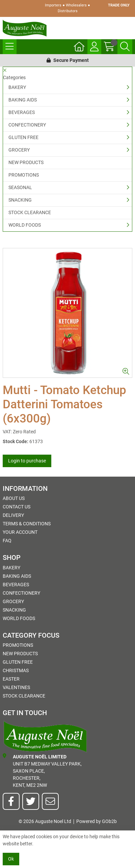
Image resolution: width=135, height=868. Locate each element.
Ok (11, 859)
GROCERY (19, 150)
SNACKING (20, 200)
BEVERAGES (22, 112)
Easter (11, 679)
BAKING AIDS (23, 100)
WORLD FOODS (25, 225)
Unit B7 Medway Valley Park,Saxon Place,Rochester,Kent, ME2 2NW (42, 771)
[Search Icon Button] (125, 47)
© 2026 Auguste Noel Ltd (45, 821)
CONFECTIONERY (27, 125)
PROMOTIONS (24, 175)
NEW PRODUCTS (26, 162)
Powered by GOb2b (97, 821)
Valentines (16, 687)
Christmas (16, 670)
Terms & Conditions (27, 524)
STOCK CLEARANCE (30, 212)
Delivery (13, 515)
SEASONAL (20, 187)
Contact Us (17, 507)
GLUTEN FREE (23, 137)
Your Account (20, 532)
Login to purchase (27, 461)
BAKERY (17, 87)
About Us (14, 498)
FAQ (7, 541)
